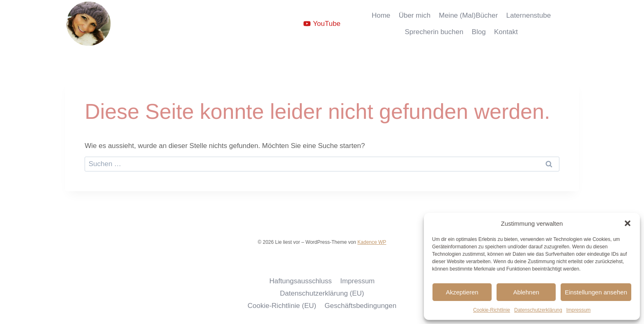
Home (381, 15)
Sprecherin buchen (434, 32)
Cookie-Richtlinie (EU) (282, 306)
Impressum (578, 310)
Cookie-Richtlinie (492, 310)
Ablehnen (526, 292)
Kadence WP (372, 242)
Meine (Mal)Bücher (469, 15)
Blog (479, 32)
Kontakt (506, 32)
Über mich (415, 15)
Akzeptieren (462, 292)
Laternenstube (528, 15)
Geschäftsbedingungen (360, 306)
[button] (628, 223)
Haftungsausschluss (301, 281)
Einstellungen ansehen (596, 292)
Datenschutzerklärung (538, 310)
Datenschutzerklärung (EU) (322, 293)
